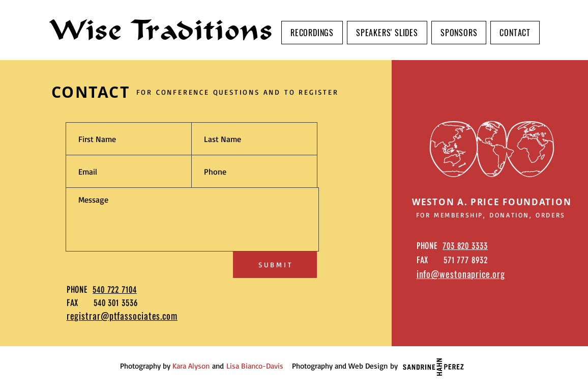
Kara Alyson (191, 366)
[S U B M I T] (275, 265)
